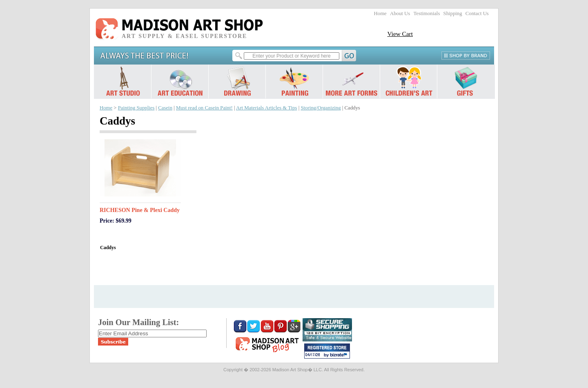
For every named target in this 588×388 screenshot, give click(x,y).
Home (380, 13)
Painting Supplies (136, 108)
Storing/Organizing (321, 108)
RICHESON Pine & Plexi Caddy (140, 210)
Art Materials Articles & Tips (266, 108)
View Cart (400, 34)
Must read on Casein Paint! (204, 108)
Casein (165, 108)
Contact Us (477, 13)
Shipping (453, 13)
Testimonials (427, 13)
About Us (400, 13)
